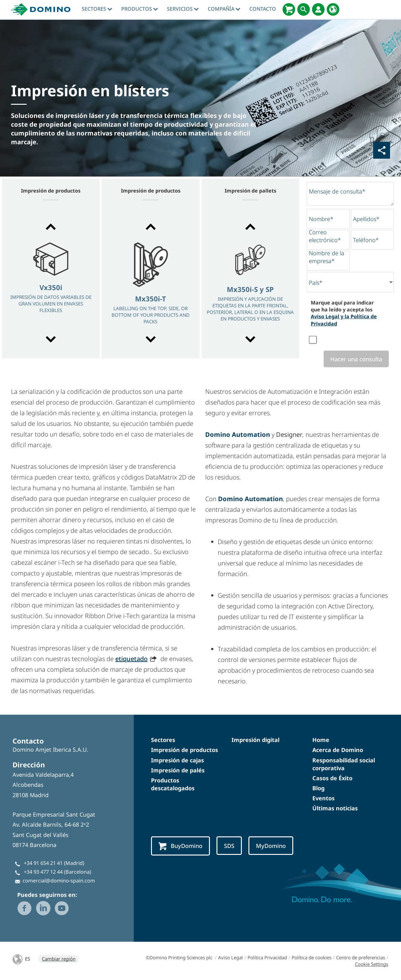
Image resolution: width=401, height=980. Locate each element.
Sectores (97, 9)
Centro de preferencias (361, 957)
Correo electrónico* (325, 236)
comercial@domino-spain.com (59, 881)
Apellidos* (366, 219)
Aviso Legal (230, 957)
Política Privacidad (267, 957)
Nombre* (321, 219)
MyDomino (271, 846)
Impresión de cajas (177, 760)
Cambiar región (59, 959)
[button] (51, 227)
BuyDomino (180, 846)
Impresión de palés (178, 770)
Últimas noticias (335, 808)
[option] (51, 284)
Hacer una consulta (356, 359)
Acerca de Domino (338, 750)
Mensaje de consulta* (337, 191)
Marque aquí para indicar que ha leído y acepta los (344, 313)
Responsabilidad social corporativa (344, 764)
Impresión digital (255, 740)
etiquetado (131, 659)
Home (321, 740)
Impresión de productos (185, 750)
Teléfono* (366, 240)
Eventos (323, 798)
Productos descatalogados (173, 784)
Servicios (183, 9)
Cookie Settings (372, 964)
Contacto (263, 9)
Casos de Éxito (332, 778)
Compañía (224, 9)
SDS (229, 846)
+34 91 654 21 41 (43, 863)
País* (316, 283)
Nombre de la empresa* (327, 257)
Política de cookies (312, 957)
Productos (140, 9)
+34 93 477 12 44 (43, 872)
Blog (318, 788)
